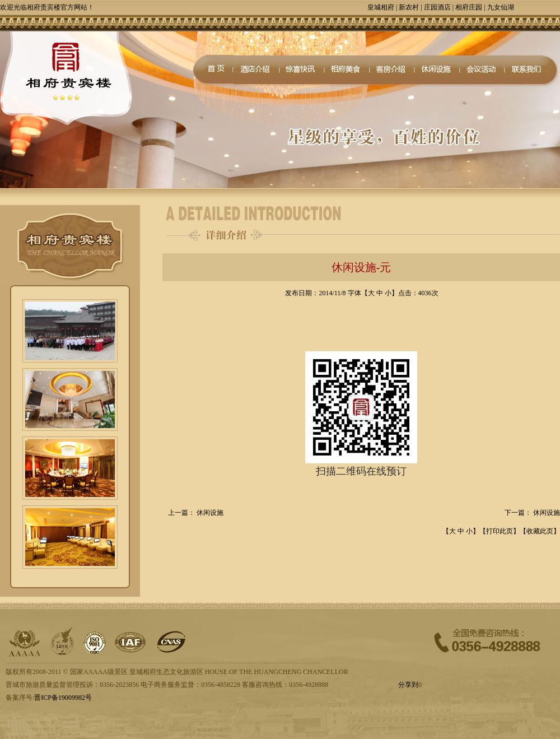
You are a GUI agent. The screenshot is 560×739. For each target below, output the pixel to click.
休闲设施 (210, 513)
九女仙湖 (501, 7)
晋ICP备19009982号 (63, 698)
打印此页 (500, 531)
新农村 (409, 7)
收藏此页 (540, 531)
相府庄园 (469, 7)
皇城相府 (381, 7)
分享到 (408, 685)
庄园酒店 (437, 7)
